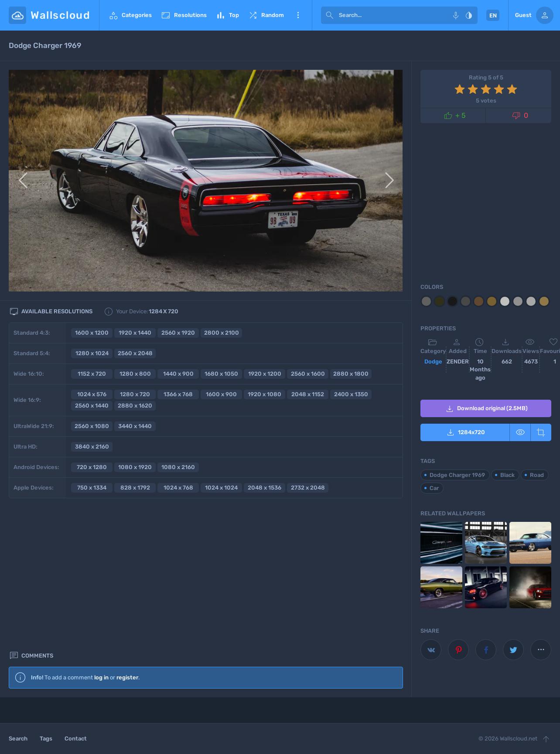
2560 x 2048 (135, 353)
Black (507, 475)
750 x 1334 (92, 488)
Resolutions (184, 15)
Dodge (433, 362)
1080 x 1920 (135, 467)
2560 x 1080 (92, 426)
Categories (130, 15)
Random (266, 15)
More (298, 15)
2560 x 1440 (92, 406)
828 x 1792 (135, 488)
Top (227, 15)
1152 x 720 (92, 374)
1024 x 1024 (221, 488)
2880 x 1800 (351, 374)
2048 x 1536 (265, 488)
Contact (76, 739)
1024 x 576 (92, 394)
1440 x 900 (178, 374)
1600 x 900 (221, 394)
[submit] (330, 15)
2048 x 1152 (308, 394)
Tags (46, 739)
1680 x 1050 (221, 374)
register (127, 531)
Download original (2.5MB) (486, 409)
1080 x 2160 (178, 467)
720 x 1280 (92, 467)
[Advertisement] (206, 620)
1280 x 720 (135, 394)
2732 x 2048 (308, 488)
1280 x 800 (135, 374)
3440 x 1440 (135, 426)
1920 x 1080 (265, 394)
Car (434, 488)
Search (18, 739)
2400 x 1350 (351, 394)
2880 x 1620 (135, 406)
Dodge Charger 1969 (457, 475)
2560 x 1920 (178, 333)
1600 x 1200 (92, 333)
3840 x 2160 (92, 447)
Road (537, 475)
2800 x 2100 (222, 333)
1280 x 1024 (92, 353)
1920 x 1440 (135, 333)
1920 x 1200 (265, 374)
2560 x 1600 (308, 374)
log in (101, 531)
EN (493, 15)
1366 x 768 (178, 394)
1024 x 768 (178, 488)
